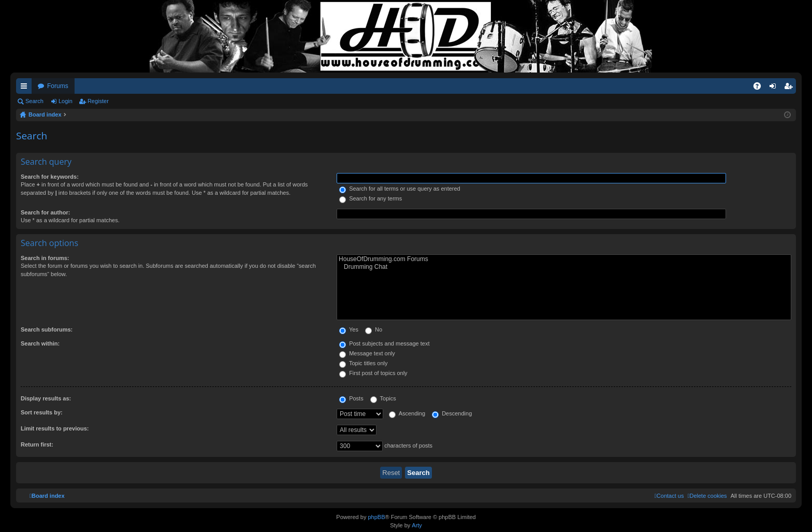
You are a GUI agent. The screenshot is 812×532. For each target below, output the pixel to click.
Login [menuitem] (775, 88)
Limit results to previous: (55, 428)
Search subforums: (47, 329)
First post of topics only (373, 373)
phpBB (376, 517)
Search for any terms (371, 198)
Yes (349, 329)
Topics (383, 398)
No (374, 329)
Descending (452, 413)
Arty (417, 525)
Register (98, 101)
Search (34, 101)
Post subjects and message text (384, 343)
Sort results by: (42, 412)
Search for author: (45, 212)
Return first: (37, 444)
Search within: (40, 343)
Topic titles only (363, 363)
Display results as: (46, 398)
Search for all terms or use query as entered (400, 189)
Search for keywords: (50, 177)
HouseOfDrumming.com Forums (564, 259)
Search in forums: (45, 258)
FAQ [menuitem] (760, 88)
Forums (58, 86)
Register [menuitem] (791, 88)
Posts (351, 398)
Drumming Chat (564, 267)
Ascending (407, 413)
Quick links (26, 88)
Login (66, 101)
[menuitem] (707, 496)
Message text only (367, 353)
